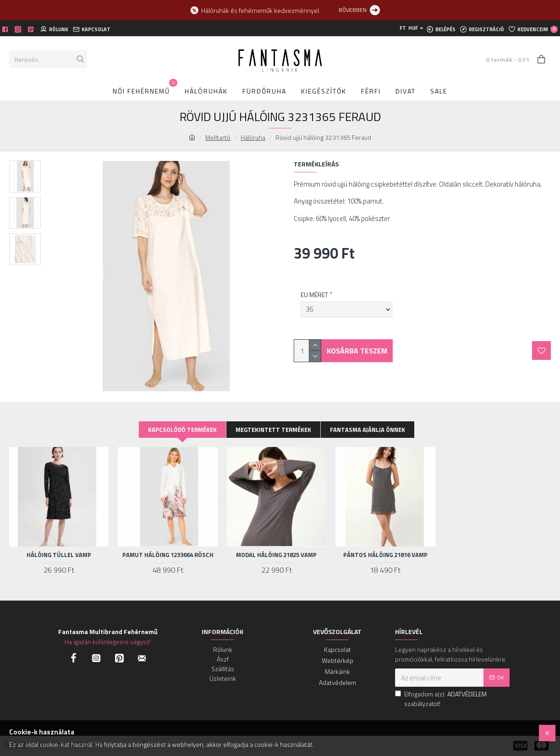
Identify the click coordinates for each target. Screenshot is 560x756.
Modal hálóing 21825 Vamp (276, 555)
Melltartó (218, 137)
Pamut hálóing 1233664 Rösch (168, 555)
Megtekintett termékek (273, 430)
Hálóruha (253, 137)
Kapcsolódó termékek (182, 430)
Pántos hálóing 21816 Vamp (385, 555)
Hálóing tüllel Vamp (59, 555)
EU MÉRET (314, 290)
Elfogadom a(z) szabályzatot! (442, 699)
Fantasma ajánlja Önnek (368, 430)
